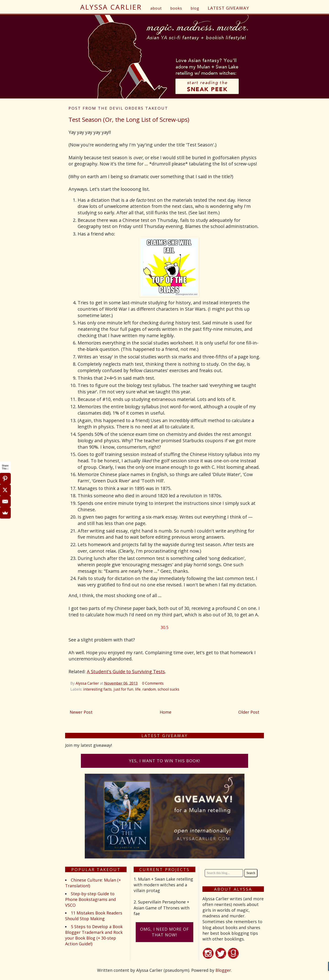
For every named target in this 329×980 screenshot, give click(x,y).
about (156, 8)
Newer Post (81, 712)
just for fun (123, 689)
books (176, 8)
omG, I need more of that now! (164, 932)
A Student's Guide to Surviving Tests (126, 671)
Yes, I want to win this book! (164, 761)
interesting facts (97, 689)
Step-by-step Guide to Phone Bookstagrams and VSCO (90, 899)
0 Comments (153, 683)
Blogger (223, 970)
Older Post (249, 712)
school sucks (168, 689)
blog (195, 8)
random (149, 689)
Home (166, 712)
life (138, 689)
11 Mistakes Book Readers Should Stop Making (94, 916)
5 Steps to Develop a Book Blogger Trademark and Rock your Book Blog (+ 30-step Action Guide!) (94, 935)
